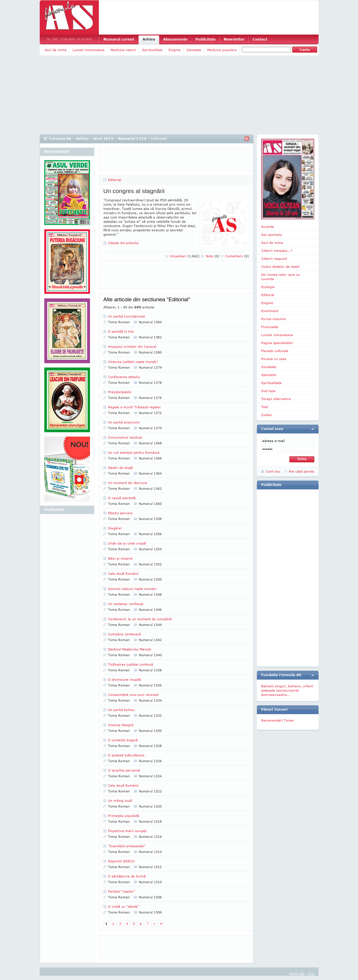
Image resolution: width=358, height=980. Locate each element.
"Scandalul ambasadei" (127, 846)
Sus (311, 974)
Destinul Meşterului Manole (130, 649)
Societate (269, 367)
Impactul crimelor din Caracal (132, 347)
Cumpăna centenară (124, 634)
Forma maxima (273, 319)
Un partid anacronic (124, 422)
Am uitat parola (301, 471)
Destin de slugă (120, 468)
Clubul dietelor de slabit (280, 267)
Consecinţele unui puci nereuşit (133, 695)
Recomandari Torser (278, 720)
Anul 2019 (103, 139)
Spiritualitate (152, 50)
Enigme (175, 50)
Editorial (115, 180)
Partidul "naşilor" (122, 891)
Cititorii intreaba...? (277, 251)
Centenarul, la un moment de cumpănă (140, 619)
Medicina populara (222, 50)
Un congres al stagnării (134, 191)
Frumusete (270, 327)
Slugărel (115, 528)
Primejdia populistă (124, 816)
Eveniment (270, 311)
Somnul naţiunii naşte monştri (132, 589)
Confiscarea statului (124, 377)
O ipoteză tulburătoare (126, 755)
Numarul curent (119, 39)
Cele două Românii (123, 574)
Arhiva (149, 39)
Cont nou (273, 471)
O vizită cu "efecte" (124, 906)
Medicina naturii (123, 50)
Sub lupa (268, 391)
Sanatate (194, 50)
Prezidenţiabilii (120, 392)
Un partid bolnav (121, 710)
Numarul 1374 (132, 139)
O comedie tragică (123, 740)
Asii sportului (272, 235)
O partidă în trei (121, 331)
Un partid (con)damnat (126, 316)
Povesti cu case (274, 359)
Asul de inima (56, 50)
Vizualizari (185, 256)
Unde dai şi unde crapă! (127, 543)
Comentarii (237, 256)
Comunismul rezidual (125, 437)
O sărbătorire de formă (127, 876)
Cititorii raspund (274, 259)
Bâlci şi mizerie (120, 558)
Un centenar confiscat (126, 604)
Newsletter (234, 39)
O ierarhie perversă (124, 770)
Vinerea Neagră (121, 725)
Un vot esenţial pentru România (134, 452)
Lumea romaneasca (89, 50)
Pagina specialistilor (277, 343)
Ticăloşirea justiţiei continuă (131, 664)
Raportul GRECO (121, 861)
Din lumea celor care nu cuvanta (281, 277)
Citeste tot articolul (123, 243)
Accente (268, 227)
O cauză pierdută (122, 498)
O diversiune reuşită (124, 679)
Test (265, 407)
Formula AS (60, 139)
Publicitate (206, 39)
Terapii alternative (276, 399)
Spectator (269, 375)
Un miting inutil (120, 801)
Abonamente (175, 39)
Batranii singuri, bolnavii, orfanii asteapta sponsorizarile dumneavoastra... (287, 690)
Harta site (297, 974)
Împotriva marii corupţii (127, 831)
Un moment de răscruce (128, 483)
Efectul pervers (120, 513)
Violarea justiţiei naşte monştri (133, 362)
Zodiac (267, 415)
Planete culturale (275, 351)
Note (212, 256)
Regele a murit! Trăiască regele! (134, 407)
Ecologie (268, 287)
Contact (260, 39)
